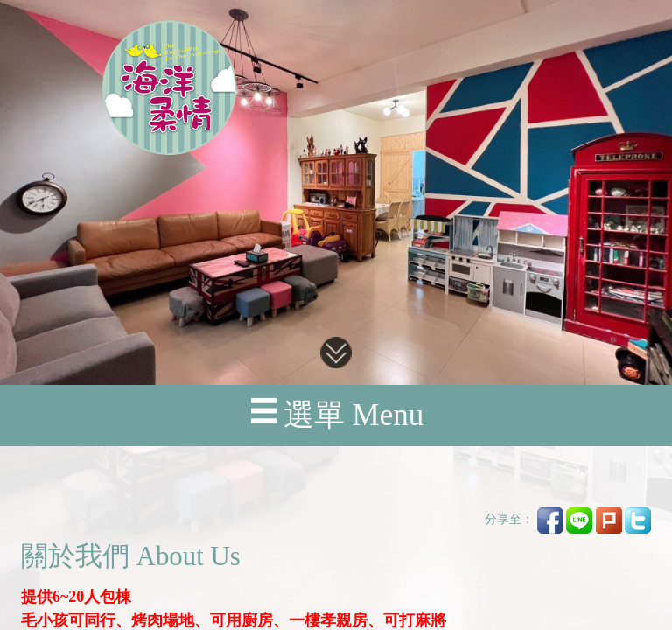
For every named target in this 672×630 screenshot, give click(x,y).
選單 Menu (336, 414)
